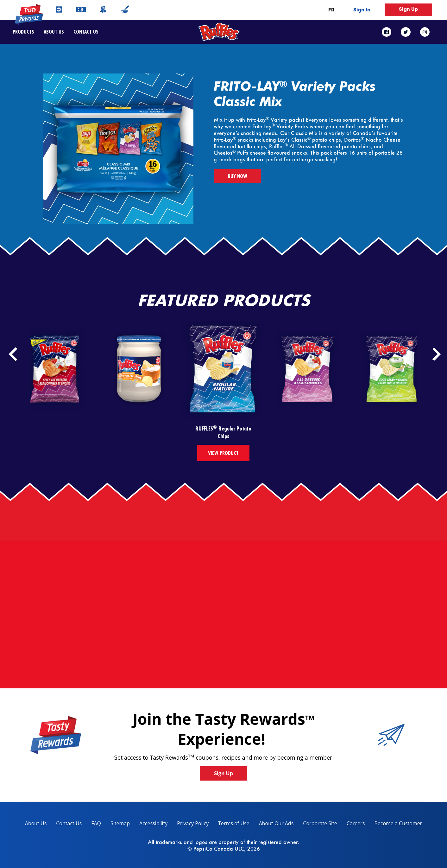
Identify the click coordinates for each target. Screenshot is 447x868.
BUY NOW (238, 176)
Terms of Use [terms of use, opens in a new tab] (231, 824)
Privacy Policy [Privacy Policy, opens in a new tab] (190, 824)
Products (23, 32)
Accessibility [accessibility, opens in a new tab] (151, 824)
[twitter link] (406, 32)
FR (331, 10)
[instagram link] (425, 32)
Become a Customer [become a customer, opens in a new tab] (396, 824)
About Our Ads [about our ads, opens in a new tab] (274, 824)
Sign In (362, 10)
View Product (223, 453)
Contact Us (84, 32)
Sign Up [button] (408, 9)
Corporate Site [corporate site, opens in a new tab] (318, 824)
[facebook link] (389, 32)
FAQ (96, 823)
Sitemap (120, 823)
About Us (54, 32)
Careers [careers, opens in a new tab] (353, 824)
